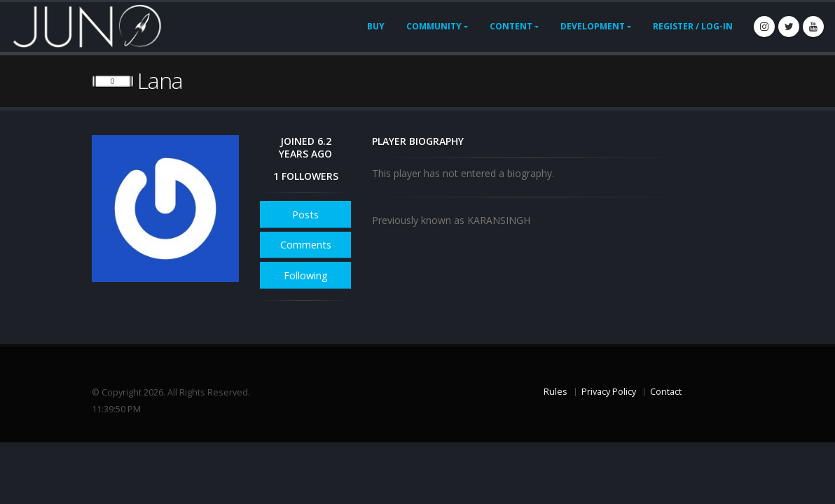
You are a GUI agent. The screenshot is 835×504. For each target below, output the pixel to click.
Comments (306, 245)
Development (593, 26)
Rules (555, 392)
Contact (666, 392)
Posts (305, 215)
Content (511, 26)
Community (434, 26)
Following (306, 275)
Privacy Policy (609, 392)
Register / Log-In (693, 26)
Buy (376, 26)
